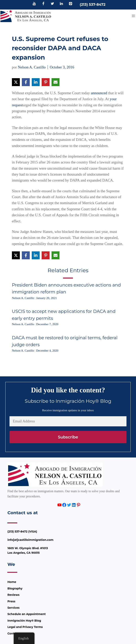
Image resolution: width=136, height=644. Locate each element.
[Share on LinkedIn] (36, 82)
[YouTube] (34, 4)
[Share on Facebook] (26, 82)
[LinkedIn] (61, 4)
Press (11, 601)
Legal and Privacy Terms (25, 627)
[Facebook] (43, 4)
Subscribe (68, 437)
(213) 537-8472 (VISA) (22, 532)
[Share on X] (16, 82)
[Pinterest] (70, 4)
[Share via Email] (56, 82)
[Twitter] (52, 4)
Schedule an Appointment (26, 614)
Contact (13, 633)
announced (99, 93)
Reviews (13, 595)
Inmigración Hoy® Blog (24, 621)
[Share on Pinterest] (46, 82)
